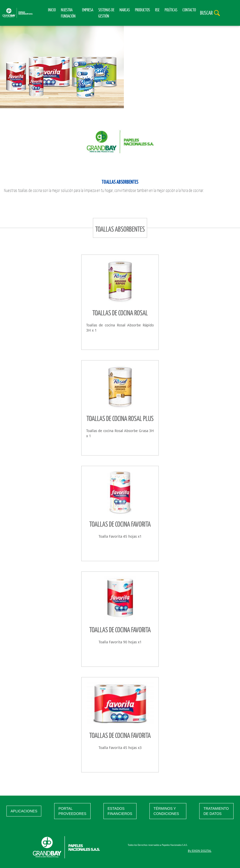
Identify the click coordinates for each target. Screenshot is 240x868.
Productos (142, 10)
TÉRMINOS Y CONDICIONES (166, 811)
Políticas (171, 10)
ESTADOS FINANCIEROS (120, 811)
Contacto (189, 10)
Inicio (52, 10)
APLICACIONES (24, 811)
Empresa (88, 10)
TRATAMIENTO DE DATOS (216, 811)
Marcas (125, 10)
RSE (157, 10)
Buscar (206, 13)
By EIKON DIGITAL (200, 851)
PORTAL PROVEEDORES (72, 811)
